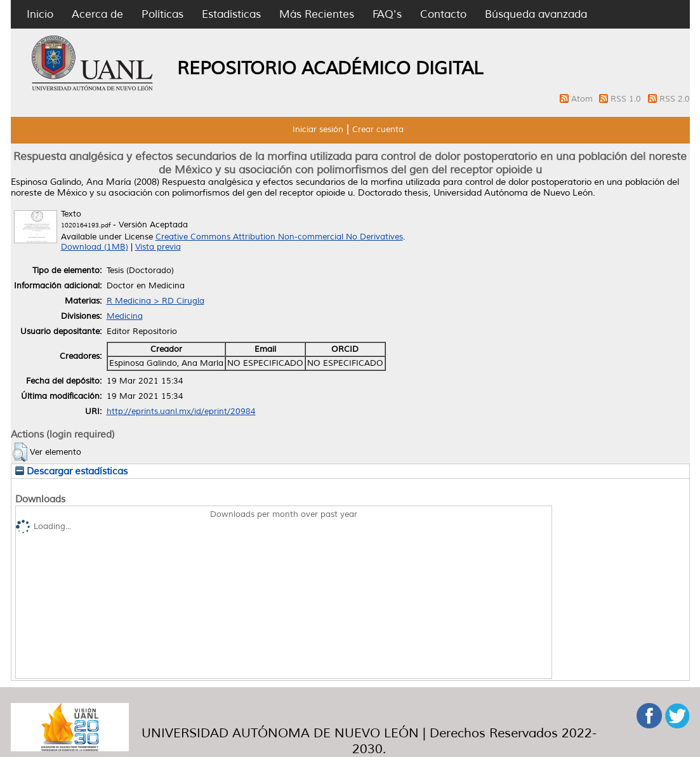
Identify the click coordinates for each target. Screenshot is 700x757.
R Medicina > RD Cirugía (155, 301)
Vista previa (158, 247)
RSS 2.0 (675, 99)
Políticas (162, 14)
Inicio (40, 14)
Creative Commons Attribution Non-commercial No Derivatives (279, 237)
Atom (583, 99)
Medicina (125, 316)
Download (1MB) (95, 247)
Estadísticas (231, 14)
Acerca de (97, 14)
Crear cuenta (378, 130)
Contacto (443, 14)
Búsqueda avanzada (536, 14)
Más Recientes (317, 14)
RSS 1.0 (627, 99)
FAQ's (387, 14)
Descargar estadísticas (71, 471)
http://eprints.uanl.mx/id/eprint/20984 (181, 412)
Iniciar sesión (318, 130)
